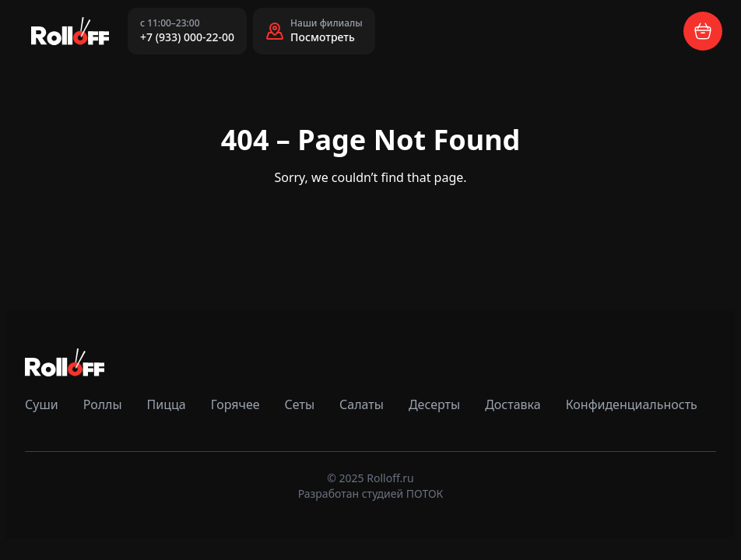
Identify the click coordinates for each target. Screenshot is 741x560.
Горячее (235, 404)
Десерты (434, 404)
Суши (42, 404)
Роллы (103, 404)
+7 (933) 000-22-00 (187, 37)
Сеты (300, 404)
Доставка (513, 404)
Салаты (362, 404)
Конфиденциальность (632, 404)
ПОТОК (425, 493)
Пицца (167, 404)
